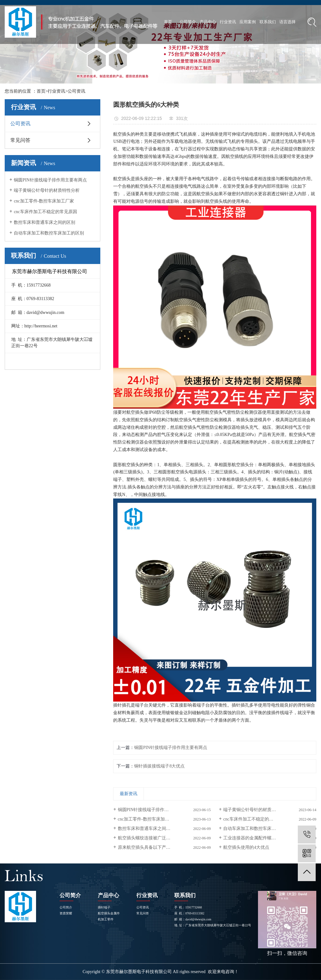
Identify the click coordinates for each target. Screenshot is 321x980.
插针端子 (104, 907)
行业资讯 (228, 22)
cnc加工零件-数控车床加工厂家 (44, 201)
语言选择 (287, 22)
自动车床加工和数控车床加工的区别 (49, 233)
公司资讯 (76, 91)
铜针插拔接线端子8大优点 (159, 766)
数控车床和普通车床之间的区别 (45, 222)
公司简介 (188, 22)
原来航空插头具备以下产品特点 (149, 847)
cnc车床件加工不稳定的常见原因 (45, 212)
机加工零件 (106, 919)
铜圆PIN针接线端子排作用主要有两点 (50, 180)
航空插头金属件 (109, 913)
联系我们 (268, 22)
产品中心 (208, 22)
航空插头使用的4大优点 (246, 847)
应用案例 (248, 22)
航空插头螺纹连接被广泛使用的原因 (153, 838)
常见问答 (20, 140)
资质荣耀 (66, 913)
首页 (168, 22)
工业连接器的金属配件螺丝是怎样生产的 (263, 838)
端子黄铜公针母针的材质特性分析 (47, 190)
